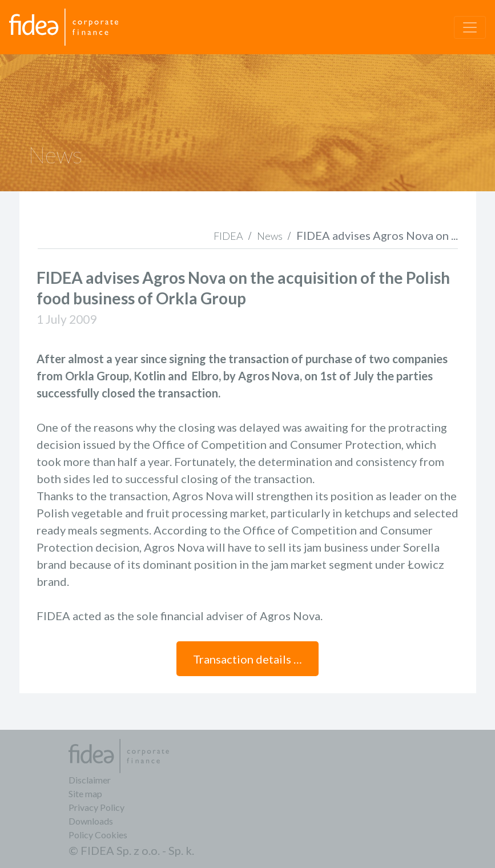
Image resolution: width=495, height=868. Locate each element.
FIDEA (228, 236)
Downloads (91, 821)
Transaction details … (247, 659)
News (270, 236)
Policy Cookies (98, 835)
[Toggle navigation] (470, 27)
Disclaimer (90, 780)
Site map (85, 793)
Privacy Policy (96, 807)
